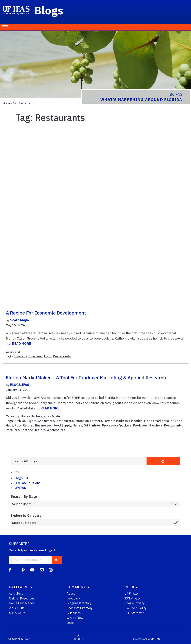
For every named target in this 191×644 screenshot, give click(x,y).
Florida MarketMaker (159, 421)
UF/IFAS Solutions (27, 483)
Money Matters (31, 416)
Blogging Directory (79, 603)
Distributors (64, 421)
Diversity (21, 356)
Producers (140, 425)
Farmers (96, 421)
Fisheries (136, 421)
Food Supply (62, 425)
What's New (75, 618)
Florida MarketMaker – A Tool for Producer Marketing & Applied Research (86, 378)
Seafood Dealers (33, 430)
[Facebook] (10, 570)
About (71, 593)
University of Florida (143, 639)
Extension (35, 356)
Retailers (12, 430)
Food (48, 356)
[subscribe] (57, 560)
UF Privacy (132, 593)
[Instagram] (51, 570)
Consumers (46, 421)
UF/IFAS (20, 488)
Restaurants (62, 356)
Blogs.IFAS (22, 478)
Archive (20, 421)
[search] (163, 461)
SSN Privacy (133, 598)
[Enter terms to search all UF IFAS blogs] (79, 461)
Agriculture (16, 593)
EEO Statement (135, 613)
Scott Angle (19, 320)
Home (6, 103)
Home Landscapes (22, 603)
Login (70, 623)
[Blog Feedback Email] (42, 570)
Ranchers (156, 425)
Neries (77, 425)
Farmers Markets (116, 421)
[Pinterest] (23, 570)
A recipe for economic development (46, 313)
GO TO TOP (79, 639)
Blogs (49, 10)
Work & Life (52, 416)
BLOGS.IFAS (20, 385)
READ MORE (21, 344)
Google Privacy (134, 603)
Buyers (31, 421)
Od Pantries (92, 425)
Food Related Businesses (33, 425)
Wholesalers (56, 430)
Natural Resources (22, 598)
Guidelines (74, 613)
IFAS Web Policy (135, 608)
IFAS (157, 639)
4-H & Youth (17, 613)
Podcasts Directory (80, 608)
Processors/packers (117, 425)
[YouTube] (32, 570)
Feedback (73, 598)
